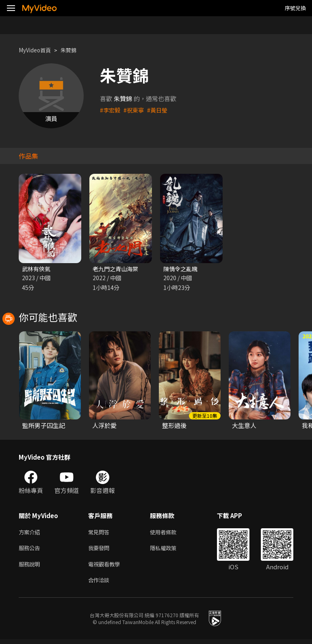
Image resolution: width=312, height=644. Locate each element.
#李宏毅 (111, 110)
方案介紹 (31, 533)
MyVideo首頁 (37, 50)
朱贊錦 (75, 50)
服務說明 (31, 567)
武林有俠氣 (37, 269)
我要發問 (100, 550)
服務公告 (31, 550)
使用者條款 (170, 533)
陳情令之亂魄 (182, 269)
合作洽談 (100, 585)
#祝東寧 (135, 110)
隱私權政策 (170, 550)
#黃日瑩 (160, 110)
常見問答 (100, 533)
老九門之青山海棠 (117, 269)
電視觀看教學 (106, 567)
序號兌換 (295, 8)
